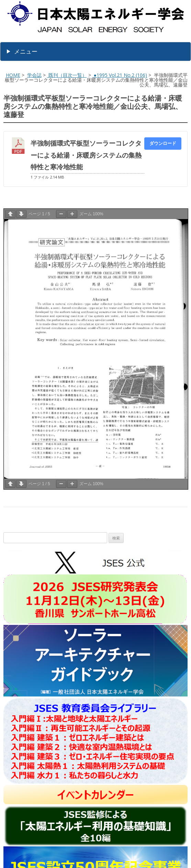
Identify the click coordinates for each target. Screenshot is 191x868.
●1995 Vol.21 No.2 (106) (120, 75)
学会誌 (34, 75)
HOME (13, 75)
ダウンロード (163, 143)
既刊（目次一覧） (67, 75)
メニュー (26, 51)
